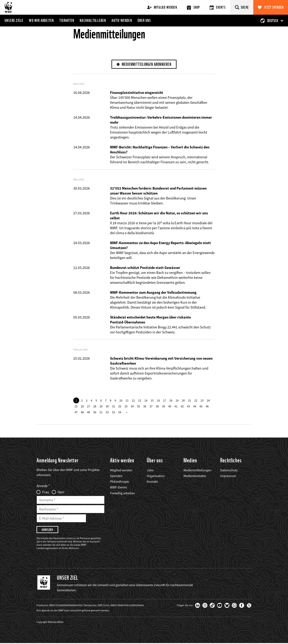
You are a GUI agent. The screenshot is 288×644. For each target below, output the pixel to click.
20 (183, 401)
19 (177, 401)
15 (152, 401)
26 (82, 406)
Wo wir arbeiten (41, 20)
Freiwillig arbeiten (122, 493)
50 (95, 412)
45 (201, 406)
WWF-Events (119, 488)
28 (95, 406)
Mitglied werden (162, 7)
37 (151, 406)
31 (114, 406)
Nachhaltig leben (93, 20)
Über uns (144, 20)
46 (207, 406)
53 (114, 412)
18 (171, 401)
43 (188, 406)
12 (133, 401)
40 (170, 406)
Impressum (228, 476)
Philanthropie (119, 482)
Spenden (116, 476)
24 (208, 401)
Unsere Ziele (14, 20)
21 (190, 401)
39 (163, 406)
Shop (193, 7)
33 (126, 406)
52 (107, 412)
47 (76, 412)
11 (127, 401)
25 (76, 406)
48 (82, 412)
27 (89, 406)
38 (157, 406)
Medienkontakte (195, 476)
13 (140, 401)
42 (182, 406)
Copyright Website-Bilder (50, 623)
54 (120, 412)
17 (165, 401)
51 (101, 412)
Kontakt (152, 482)
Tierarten (67, 20)
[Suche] (242, 7)
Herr (61, 492)
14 (146, 401)
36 (145, 406)
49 (89, 412)
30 (107, 406)
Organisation (156, 476)
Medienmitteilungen (197, 470)
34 (132, 406)
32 (120, 406)
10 (121, 401)
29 (101, 406)
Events (218, 7)
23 (202, 401)
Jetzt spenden (274, 7)
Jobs (150, 470)
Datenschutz (229, 470)
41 (176, 406)
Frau (46, 492)
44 (195, 406)
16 (158, 401)
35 (138, 406)
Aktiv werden (122, 20)
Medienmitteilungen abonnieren (147, 64)
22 (196, 401)
